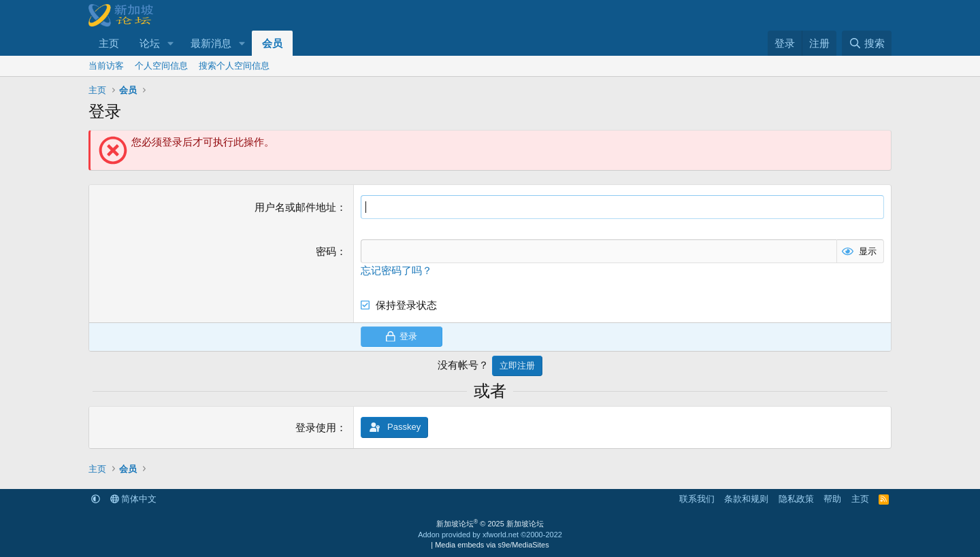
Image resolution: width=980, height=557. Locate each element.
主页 (109, 43)
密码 (326, 251)
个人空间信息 (161, 66)
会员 (272, 43)
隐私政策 (796, 499)
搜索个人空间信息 (234, 66)
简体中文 (134, 499)
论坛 (150, 43)
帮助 (832, 499)
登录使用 (316, 427)
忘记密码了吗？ (396, 270)
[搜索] (867, 43)
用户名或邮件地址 (295, 207)
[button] (171, 43)
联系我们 (697, 499)
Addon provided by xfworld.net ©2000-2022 (490, 535)
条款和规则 (746, 499)
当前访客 (106, 66)
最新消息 (211, 43)
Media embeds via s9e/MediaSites (492, 545)
